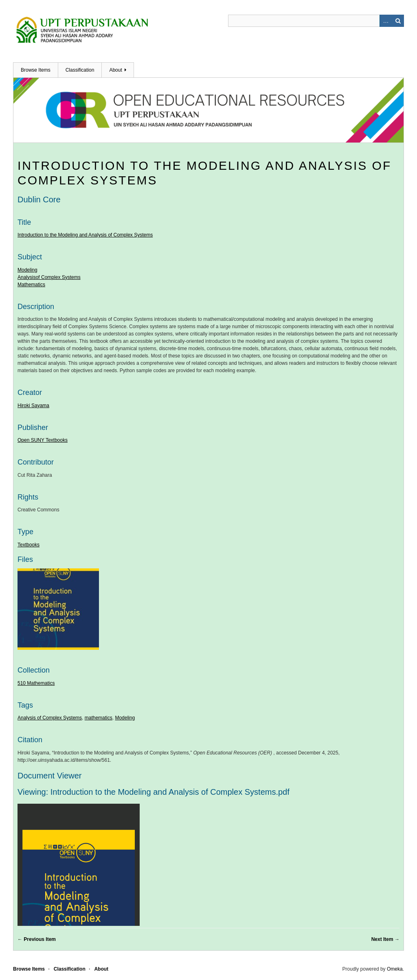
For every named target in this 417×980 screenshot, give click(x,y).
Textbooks (29, 545)
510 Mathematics (36, 683)
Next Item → (385, 939)
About (115, 70)
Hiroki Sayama (33, 406)
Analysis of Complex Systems (50, 718)
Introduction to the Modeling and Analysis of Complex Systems (85, 235)
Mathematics (31, 285)
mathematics (99, 718)
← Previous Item (37, 939)
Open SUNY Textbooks (43, 440)
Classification (80, 70)
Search (398, 21)
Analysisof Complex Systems (49, 277)
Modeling (27, 270)
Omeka (395, 969)
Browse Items (36, 70)
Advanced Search (386, 21)
